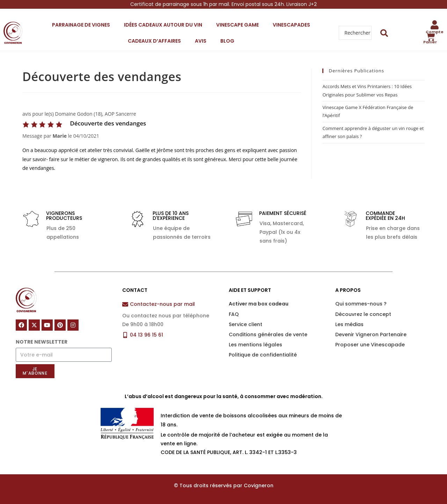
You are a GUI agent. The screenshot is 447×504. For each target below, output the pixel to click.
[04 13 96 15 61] (125, 335)
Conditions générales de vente (268, 334)
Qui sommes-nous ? (361, 304)
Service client (246, 324)
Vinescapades (291, 25)
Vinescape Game (237, 25)
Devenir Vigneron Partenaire (371, 334)
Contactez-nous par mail (162, 304)
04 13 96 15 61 (146, 335)
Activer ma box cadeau (259, 304)
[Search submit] (384, 33)
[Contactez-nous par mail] (125, 304)
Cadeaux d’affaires (154, 41)
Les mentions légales (255, 345)
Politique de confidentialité (263, 355)
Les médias (349, 324)
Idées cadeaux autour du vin (163, 25)
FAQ (234, 314)
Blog (227, 41)
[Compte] (435, 25)
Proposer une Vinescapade (370, 345)
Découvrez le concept (363, 314)
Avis (201, 41)
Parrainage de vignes (81, 25)
